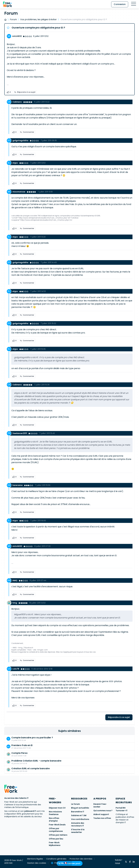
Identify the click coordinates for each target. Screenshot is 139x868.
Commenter (27, 132)
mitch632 (17, 36)
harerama (18, 485)
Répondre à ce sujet (25, 92)
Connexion (120, 4)
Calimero (17, 102)
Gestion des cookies (37, 863)
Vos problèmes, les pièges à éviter (38, 19)
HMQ (15, 580)
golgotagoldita (21, 141)
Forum (13, 19)
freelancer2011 (20, 433)
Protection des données (81, 859)
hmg (15, 603)
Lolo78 (16, 669)
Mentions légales (35, 859)
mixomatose (19, 192)
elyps (15, 163)
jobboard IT (30, 811)
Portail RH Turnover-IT (122, 809)
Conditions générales (57, 859)
